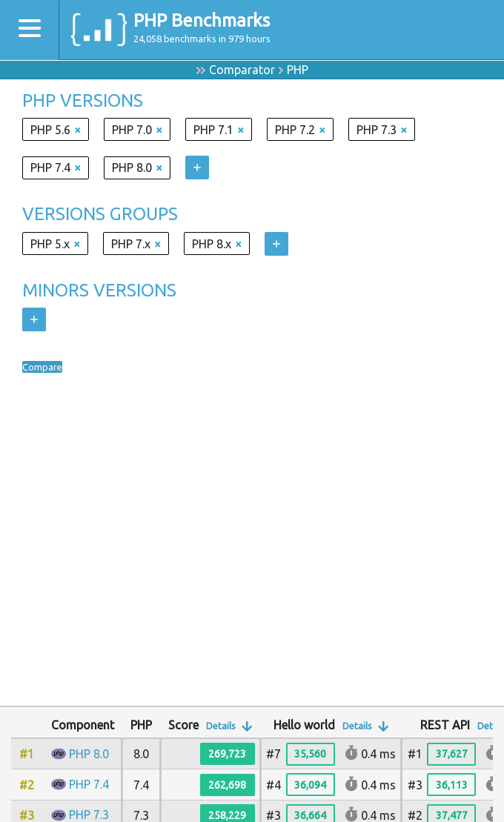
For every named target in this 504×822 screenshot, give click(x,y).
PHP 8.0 (89, 754)
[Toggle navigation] (30, 30)
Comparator (242, 70)
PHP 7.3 (89, 815)
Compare (47, 367)
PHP (298, 70)
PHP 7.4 (89, 784)
